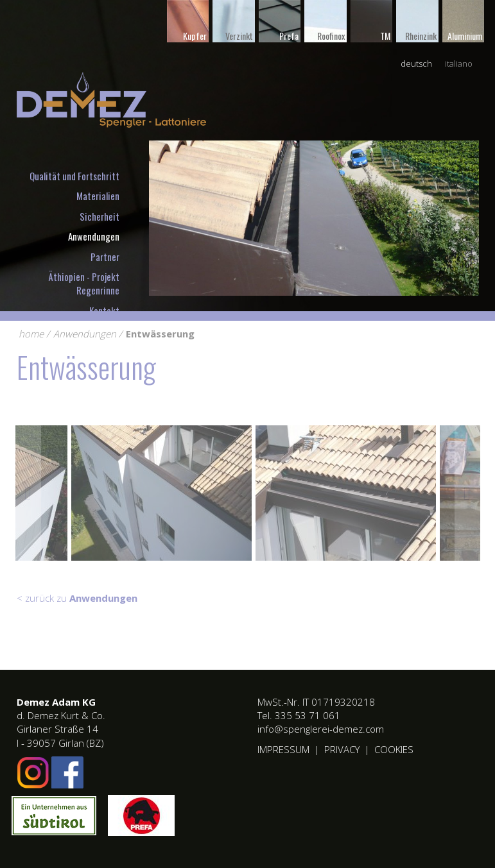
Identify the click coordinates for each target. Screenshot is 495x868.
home (31, 334)
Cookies (394, 749)
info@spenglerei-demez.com (321, 729)
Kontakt (104, 311)
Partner (105, 257)
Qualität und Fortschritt (74, 176)
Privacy (342, 749)
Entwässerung (160, 334)
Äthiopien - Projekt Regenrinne (84, 283)
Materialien (98, 196)
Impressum (283, 749)
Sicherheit (100, 216)
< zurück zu (77, 598)
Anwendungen (94, 236)
